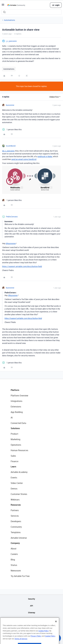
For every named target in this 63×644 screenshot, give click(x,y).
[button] (3, 6)
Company (15, 543)
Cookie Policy (44, 636)
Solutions (15, 428)
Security (31, 599)
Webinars (15, 500)
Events (14, 478)
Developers (16, 521)
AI (12, 418)
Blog (13, 560)
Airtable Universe (19, 538)
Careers (14, 554)
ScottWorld (11, 146)
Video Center (17, 483)
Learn (13, 467)
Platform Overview (19, 396)
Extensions (16, 407)
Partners (15, 510)
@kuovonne (11, 243)
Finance (14, 461)
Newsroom (16, 571)
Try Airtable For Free (20, 576)
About (14, 549)
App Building (17, 412)
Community (16, 527)
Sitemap (32, 613)
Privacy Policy (36, 641)
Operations (16, 445)
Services (15, 516)
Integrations (16, 401)
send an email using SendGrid (24, 159)
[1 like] (12, 129)
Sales (13, 456)
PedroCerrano (12, 217)
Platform (15, 390)
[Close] (56, 627)
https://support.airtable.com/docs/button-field (22, 266)
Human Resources (19, 450)
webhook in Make (45, 156)
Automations (9, 20)
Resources (16, 505)
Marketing (15, 439)
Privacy (32, 619)
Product (14, 434)
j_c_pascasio (11, 41)
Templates (16, 532)
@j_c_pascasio (8, 151)
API (31, 606)
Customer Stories (19, 494)
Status (14, 565)
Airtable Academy (19, 472)
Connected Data (18, 423)
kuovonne (10, 105)
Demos (14, 489)
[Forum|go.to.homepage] (16, 5)
